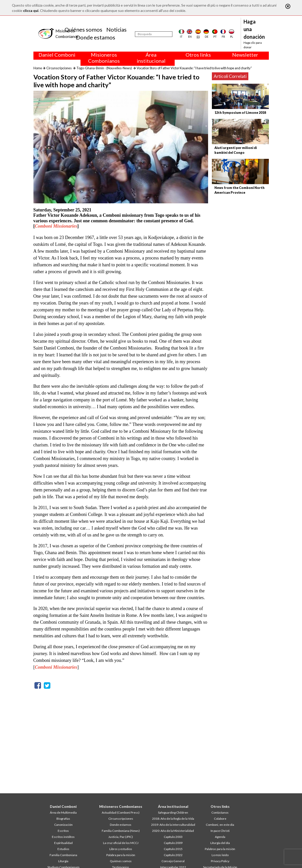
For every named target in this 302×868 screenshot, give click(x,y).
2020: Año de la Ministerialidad (173, 831)
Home (38, 68)
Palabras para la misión (220, 849)
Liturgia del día (220, 843)
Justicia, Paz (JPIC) (121, 837)
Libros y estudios (121, 849)
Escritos (63, 831)
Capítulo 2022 (173, 855)
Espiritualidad (63, 843)
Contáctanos (220, 812)
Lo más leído (220, 855)
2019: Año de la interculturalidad (173, 825)
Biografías (63, 819)
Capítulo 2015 (173, 849)
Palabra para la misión (121, 855)
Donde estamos (96, 37)
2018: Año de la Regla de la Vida (173, 819)
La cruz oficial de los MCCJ (121, 843)
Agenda (220, 837)
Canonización (63, 825)
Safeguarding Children (173, 812)
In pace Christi (220, 831)
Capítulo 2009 (173, 843)
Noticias (116, 29)
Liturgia (63, 861)
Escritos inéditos (63, 837)
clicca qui (31, 10)
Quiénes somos (83, 29)
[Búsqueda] (154, 34)
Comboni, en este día (220, 825)
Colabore (220, 819)
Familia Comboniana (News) (121, 831)
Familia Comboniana (63, 855)
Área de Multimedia (63, 812)
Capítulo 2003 (173, 837)
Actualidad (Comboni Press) (121, 812)
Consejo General (173, 861)
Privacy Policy (220, 861)
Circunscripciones (59, 68)
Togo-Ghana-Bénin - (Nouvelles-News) (104, 68)
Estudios (63, 849)
